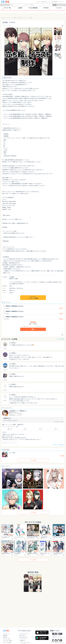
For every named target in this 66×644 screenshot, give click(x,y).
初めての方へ (23, 635)
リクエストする (7, 639)
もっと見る (33, 460)
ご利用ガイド (23, 641)
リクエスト (59, 8)
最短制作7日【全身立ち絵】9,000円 (37, 553)
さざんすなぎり (31, 539)
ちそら (3, 555)
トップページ (6, 634)
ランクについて (23, 639)
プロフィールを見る (58, 445)
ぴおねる (42, 555)
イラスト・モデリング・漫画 (9, 18)
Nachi (16, 539)
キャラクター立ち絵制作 (21, 537)
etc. (54, 539)
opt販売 (20, 8)
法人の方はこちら (24, 637)
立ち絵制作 (17, 553)
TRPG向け (46, 8)
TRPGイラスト (23, 18)
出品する (5, 637)
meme (29, 555)
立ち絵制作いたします (7, 537)
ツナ (3, 539)
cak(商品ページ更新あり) (18, 411)
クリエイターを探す (8, 641)
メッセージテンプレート (25, 642)
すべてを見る (61, 339)
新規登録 (5, 635)
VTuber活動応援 (33, 8)
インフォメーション (24, 634)
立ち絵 (31, 18)
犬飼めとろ (43, 539)
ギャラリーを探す (7, 642)
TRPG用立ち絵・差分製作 (34, 537)
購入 (33, 329)
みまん (16, 555)
